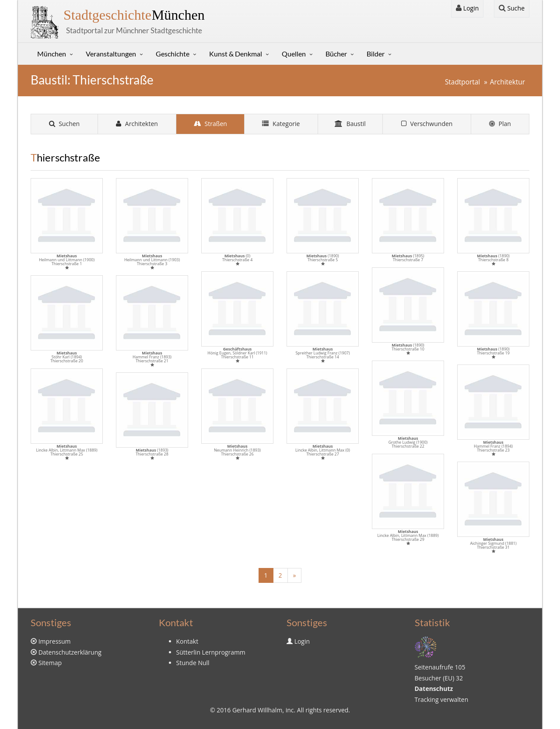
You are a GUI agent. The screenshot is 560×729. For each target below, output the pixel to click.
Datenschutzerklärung (70, 652)
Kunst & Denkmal (236, 54)
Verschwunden (427, 124)
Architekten (137, 124)
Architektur (507, 82)
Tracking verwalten (442, 699)
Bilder (376, 54)
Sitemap (50, 663)
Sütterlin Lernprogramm (211, 652)
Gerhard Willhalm (257, 710)
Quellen (294, 54)
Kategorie (281, 124)
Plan (500, 124)
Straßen (210, 124)
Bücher (336, 54)
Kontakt (187, 641)
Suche (512, 8)
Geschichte (173, 54)
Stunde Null (193, 663)
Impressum (55, 641)
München (134, 15)
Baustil (350, 124)
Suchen (65, 124)
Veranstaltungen (111, 54)
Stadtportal (462, 82)
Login (467, 8)
